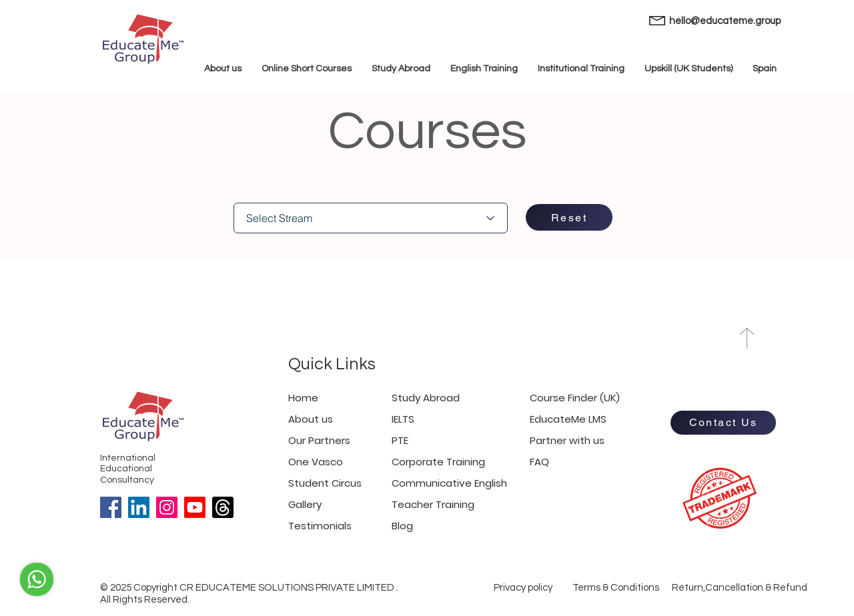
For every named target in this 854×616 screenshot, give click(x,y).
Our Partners (319, 440)
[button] (765, 69)
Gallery (305, 504)
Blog (402, 526)
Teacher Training (433, 504)
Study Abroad (426, 398)
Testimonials (320, 526)
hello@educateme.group (725, 21)
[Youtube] (195, 507)
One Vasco (316, 462)
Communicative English (449, 483)
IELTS (403, 419)
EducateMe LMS (568, 419)
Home (303, 398)
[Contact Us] (723, 423)
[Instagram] (167, 507)
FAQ (539, 462)
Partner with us (567, 440)
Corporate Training (438, 462)
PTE (400, 440)
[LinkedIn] (139, 507)
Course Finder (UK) (575, 398)
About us (311, 419)
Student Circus (325, 483)
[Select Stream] (371, 218)
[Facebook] (111, 507)
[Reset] (569, 217)
